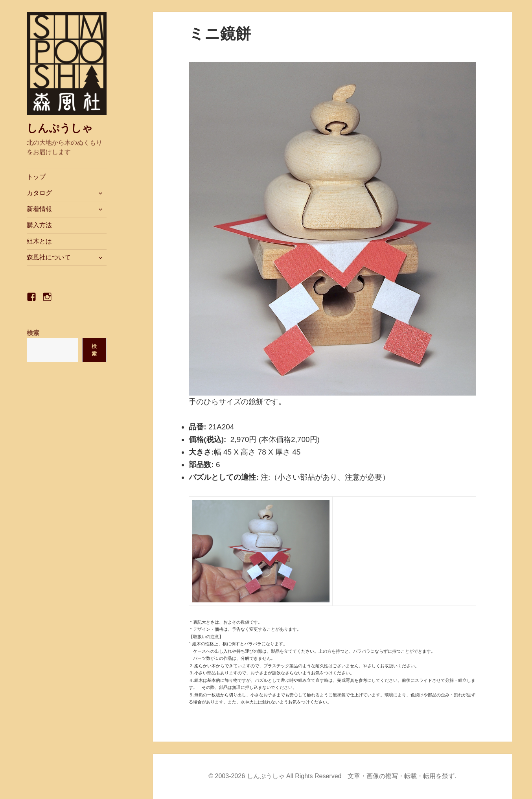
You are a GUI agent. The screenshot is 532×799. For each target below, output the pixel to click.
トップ (36, 177)
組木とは (39, 241)
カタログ (39, 193)
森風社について (49, 257)
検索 (33, 333)
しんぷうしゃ (60, 128)
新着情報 (39, 209)
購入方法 (39, 225)
